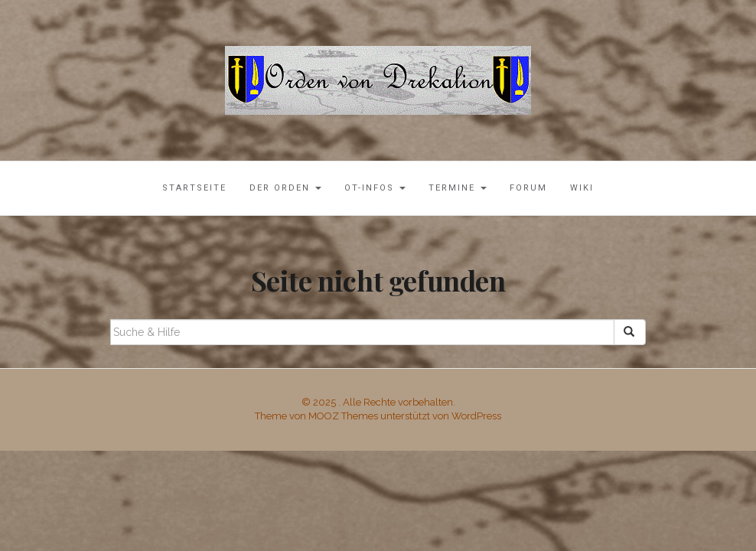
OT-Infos (375, 188)
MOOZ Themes (343, 416)
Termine (458, 188)
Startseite (194, 188)
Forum (528, 188)
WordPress (476, 416)
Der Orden (285, 188)
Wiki (582, 188)
